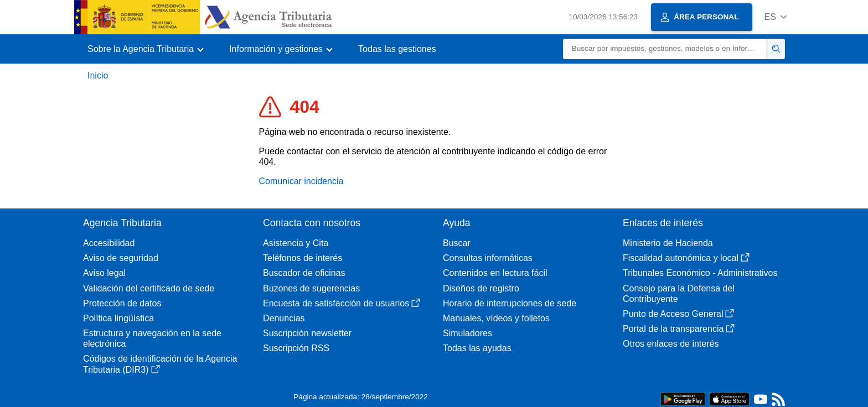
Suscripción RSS (296, 348)
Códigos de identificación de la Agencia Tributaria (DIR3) (160, 364)
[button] (775, 17)
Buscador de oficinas (304, 273)
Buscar (457, 243)
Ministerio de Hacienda (668, 243)
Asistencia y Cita (296, 243)
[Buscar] (665, 49)
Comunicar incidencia (301, 181)
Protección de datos (122, 303)
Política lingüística (118, 318)
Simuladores (467, 333)
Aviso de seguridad (121, 258)
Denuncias (284, 318)
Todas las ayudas (477, 348)
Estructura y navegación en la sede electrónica (152, 338)
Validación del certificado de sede (149, 288)
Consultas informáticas (488, 258)
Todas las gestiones (397, 49)
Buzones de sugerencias (311, 288)
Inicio (98, 75)
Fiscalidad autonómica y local (686, 258)
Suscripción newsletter (307, 333)
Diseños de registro (481, 288)
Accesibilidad (109, 243)
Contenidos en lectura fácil (495, 273)
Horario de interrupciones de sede (510, 303)
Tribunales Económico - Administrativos (700, 273)
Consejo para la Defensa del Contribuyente (679, 294)
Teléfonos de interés (303, 258)
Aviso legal (104, 273)
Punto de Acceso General (678, 314)
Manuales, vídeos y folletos (496, 318)
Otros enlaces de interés (671, 344)
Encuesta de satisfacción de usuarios (342, 303)
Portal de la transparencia (679, 329)
